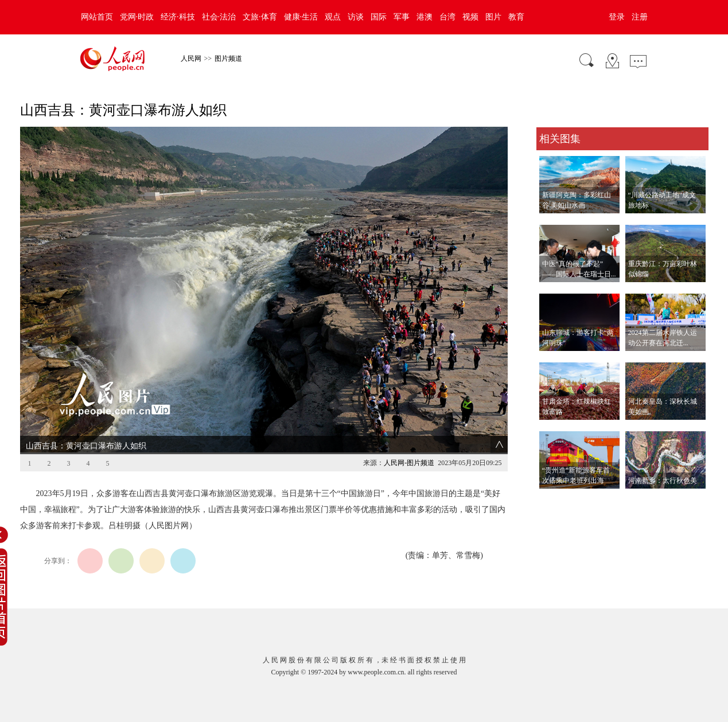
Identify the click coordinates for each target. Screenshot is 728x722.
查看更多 (552, 500)
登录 (617, 17)
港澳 (425, 17)
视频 (470, 17)
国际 (379, 17)
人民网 (191, 58)
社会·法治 (219, 17)
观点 (333, 17)
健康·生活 (301, 17)
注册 (640, 17)
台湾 (447, 17)
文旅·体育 (260, 17)
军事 (402, 17)
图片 (493, 17)
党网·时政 (137, 17)
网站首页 (97, 17)
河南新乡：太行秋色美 (663, 481)
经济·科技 (178, 17)
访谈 (356, 17)
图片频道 (228, 58)
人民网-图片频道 (409, 463)
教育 (516, 17)
